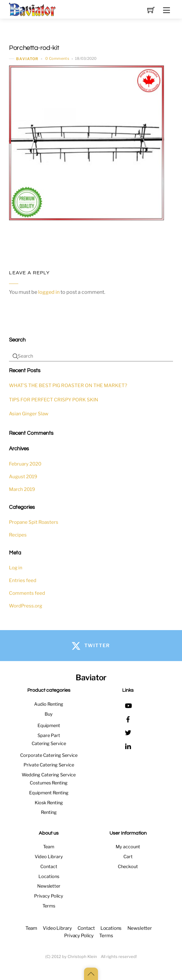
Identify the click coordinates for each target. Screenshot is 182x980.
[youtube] (128, 705)
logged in (49, 292)
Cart (128, 857)
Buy (49, 714)
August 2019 (23, 477)
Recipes (18, 535)
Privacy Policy (49, 896)
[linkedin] (128, 745)
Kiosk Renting (49, 803)
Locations (49, 876)
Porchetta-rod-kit (34, 48)
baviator (27, 59)
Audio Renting (49, 704)
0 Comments (57, 58)
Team (49, 847)
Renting (49, 812)
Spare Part (49, 735)
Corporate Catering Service (49, 755)
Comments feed (27, 593)
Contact (49, 867)
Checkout (128, 867)
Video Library (49, 857)
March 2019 (22, 489)
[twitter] (128, 732)
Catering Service (49, 744)
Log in (16, 568)
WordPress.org (26, 606)
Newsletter (49, 886)
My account (128, 847)
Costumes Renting (49, 783)
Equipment (49, 726)
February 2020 (25, 464)
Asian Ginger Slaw (29, 414)
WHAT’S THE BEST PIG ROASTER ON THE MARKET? (68, 385)
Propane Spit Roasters (34, 522)
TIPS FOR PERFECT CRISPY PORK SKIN (54, 400)
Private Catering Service (49, 765)
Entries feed (23, 580)
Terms (49, 906)
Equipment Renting (49, 793)
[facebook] (128, 718)
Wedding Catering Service (49, 775)
